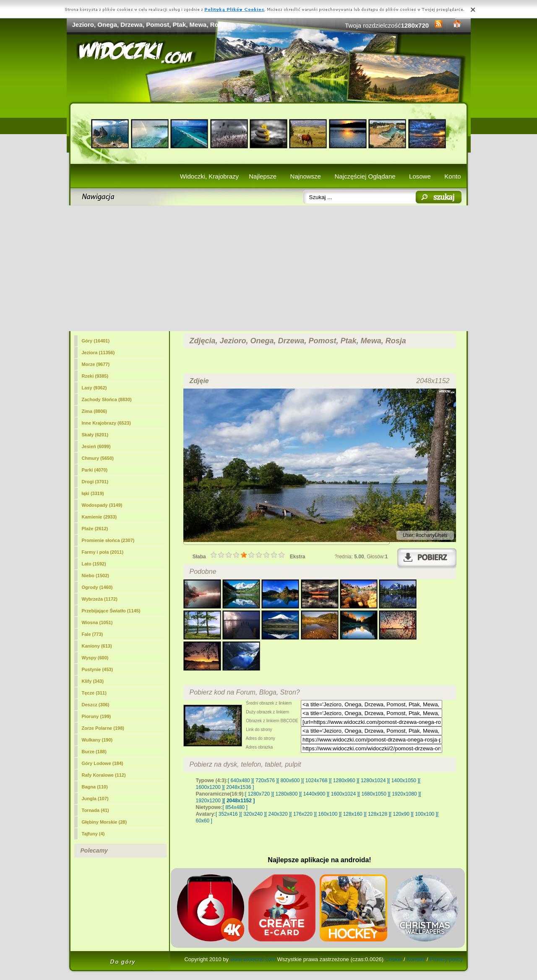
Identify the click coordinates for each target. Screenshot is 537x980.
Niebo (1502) (95, 576)
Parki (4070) (95, 470)
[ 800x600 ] (290, 780)
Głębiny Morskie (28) (104, 822)
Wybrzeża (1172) (100, 599)
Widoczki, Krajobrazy (209, 176)
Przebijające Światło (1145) (111, 611)
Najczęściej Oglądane (365, 176)
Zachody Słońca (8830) (107, 399)
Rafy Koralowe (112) (104, 775)
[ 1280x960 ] (344, 780)
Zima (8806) (95, 411)
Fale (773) (93, 634)
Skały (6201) (95, 435)
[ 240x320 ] (278, 814)
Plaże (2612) (95, 529)
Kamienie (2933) (99, 517)
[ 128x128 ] (377, 814)
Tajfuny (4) (93, 834)
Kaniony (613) (97, 646)
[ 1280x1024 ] (373, 780)
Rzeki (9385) (95, 376)
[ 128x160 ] (353, 814)
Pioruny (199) (96, 716)
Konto (452, 176)
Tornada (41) (95, 810)
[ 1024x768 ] (316, 780)
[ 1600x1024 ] (343, 794)
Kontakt (416, 959)
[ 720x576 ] (265, 780)
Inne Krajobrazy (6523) (106, 423)
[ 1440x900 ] (314, 794)
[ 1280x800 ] (287, 794)
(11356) (98, 353)
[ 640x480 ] (240, 780)
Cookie (394, 959)
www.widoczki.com (253, 959)
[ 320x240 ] (253, 814)
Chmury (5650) (98, 458)
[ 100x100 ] (425, 814)
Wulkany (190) (97, 740)
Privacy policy (446, 959)
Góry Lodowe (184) (103, 763)
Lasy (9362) (94, 388)
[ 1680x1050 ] (374, 794)
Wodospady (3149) (102, 505)
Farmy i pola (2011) (103, 552)
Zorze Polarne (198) (103, 728)
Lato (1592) (94, 564)
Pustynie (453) (98, 669)
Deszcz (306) (96, 705)
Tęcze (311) (94, 693)
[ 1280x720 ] (259, 794)
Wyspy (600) (95, 658)
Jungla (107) (95, 799)
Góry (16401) (96, 341)
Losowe (420, 176)
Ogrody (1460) (97, 587)
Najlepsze (263, 176)
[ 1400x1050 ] (404, 780)
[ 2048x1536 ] (239, 787)
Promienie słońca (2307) (108, 540)
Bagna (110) (95, 787)
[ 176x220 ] (303, 814)
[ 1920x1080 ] (405, 794)
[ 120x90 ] (401, 814)
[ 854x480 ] (235, 807)
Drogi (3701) (95, 482)
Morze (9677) (96, 364)
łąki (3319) (93, 493)
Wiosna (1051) (97, 622)
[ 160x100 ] (328, 814)
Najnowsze (306, 176)
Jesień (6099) (96, 446)
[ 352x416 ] (228, 814)
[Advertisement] (269, 268)
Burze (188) (94, 752)
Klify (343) (93, 681)
